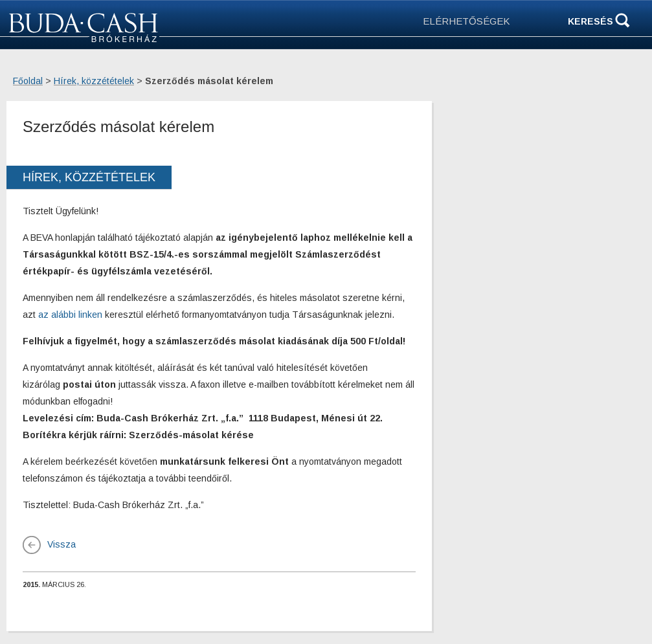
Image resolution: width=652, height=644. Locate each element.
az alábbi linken (70, 315)
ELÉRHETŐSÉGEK (466, 21)
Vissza (62, 544)
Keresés (590, 21)
